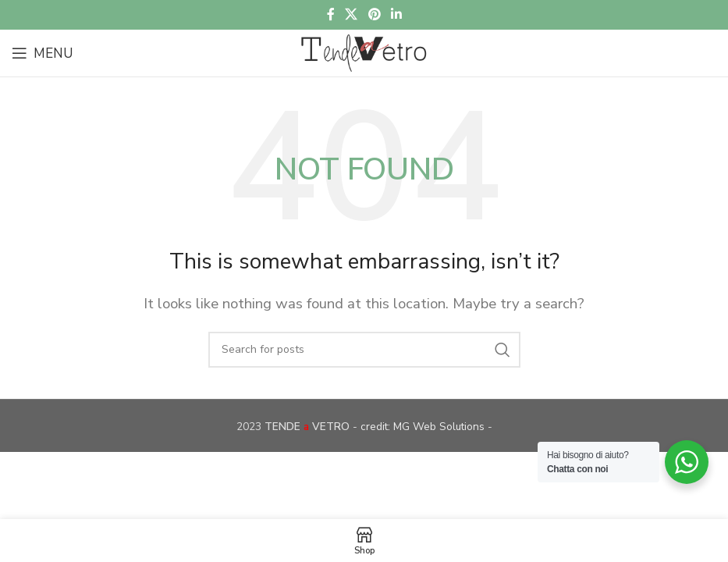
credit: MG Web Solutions (424, 427)
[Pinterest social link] (374, 14)
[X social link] (352, 14)
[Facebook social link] (331, 14)
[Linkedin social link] (396, 14)
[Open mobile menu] (42, 53)
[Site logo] (364, 52)
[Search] (364, 350)
